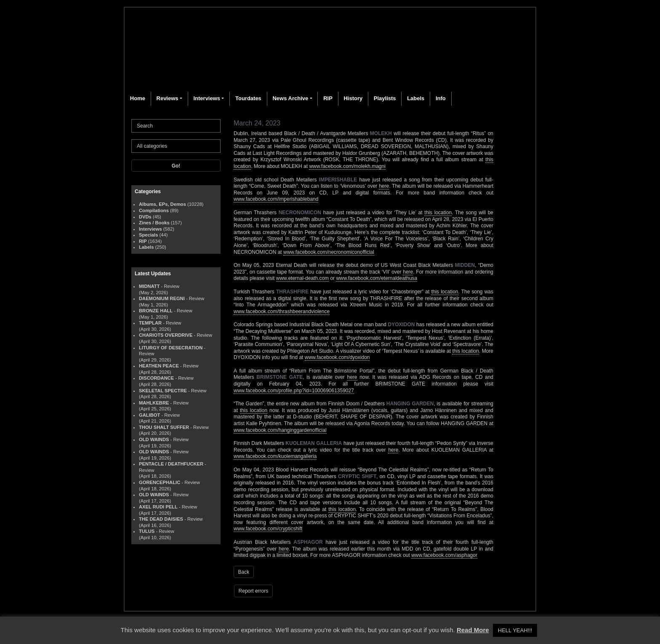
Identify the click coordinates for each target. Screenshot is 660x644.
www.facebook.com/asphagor (444, 555)
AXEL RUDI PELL (158, 507)
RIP (328, 98)
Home (138, 98)
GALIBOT (149, 415)
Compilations (154, 210)
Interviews (207, 98)
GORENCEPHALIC (160, 482)
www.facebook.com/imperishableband (276, 199)
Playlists (385, 98)
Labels (416, 98)
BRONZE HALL (156, 311)
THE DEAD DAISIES (161, 519)
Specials (148, 235)
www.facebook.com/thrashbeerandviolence (282, 311)
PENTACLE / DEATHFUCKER (171, 464)
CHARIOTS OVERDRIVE (166, 335)
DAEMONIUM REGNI (162, 298)
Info (441, 98)
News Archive (290, 98)
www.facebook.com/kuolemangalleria (275, 456)
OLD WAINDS (154, 439)
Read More (473, 630)
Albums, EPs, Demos (162, 204)
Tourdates (248, 98)
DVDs (145, 217)
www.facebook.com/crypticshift (268, 529)
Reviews (168, 98)
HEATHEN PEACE (159, 366)
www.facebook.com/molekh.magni (347, 166)
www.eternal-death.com (302, 278)
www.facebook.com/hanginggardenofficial (280, 430)
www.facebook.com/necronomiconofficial (329, 252)
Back (244, 572)
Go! (176, 166)
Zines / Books (154, 223)
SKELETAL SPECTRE (163, 391)
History (353, 98)
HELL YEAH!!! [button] (515, 630)
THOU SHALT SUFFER (164, 427)
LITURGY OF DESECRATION (171, 348)
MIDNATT (149, 286)
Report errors (254, 591)
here (384, 186)
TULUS (147, 531)
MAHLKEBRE (154, 403)
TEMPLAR (150, 323)
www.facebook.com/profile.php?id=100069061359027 (294, 391)
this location (438, 213)
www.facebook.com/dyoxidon (337, 357)
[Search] (176, 126)
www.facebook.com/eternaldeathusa (377, 278)
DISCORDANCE (156, 378)
